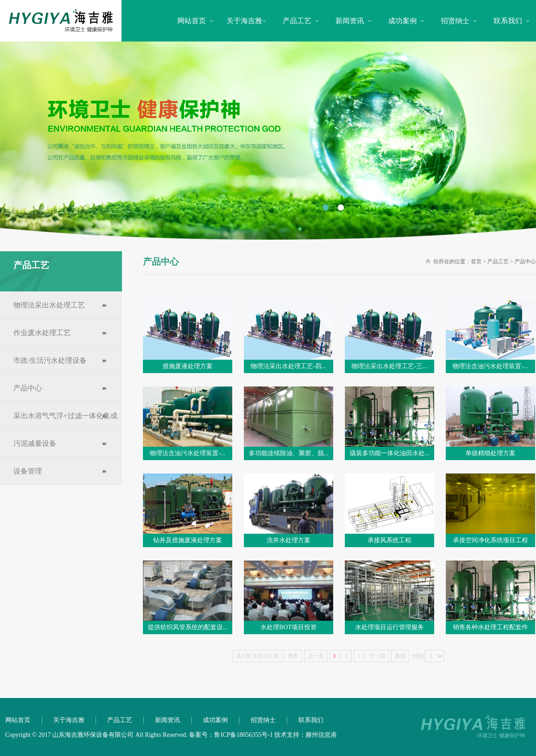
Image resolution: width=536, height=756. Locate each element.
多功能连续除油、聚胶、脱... (289, 453)
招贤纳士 (455, 21)
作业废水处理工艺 (42, 333)
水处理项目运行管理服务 (389, 627)
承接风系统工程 (389, 540)
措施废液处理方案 (188, 366)
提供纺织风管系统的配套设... (188, 627)
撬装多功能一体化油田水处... (390, 453)
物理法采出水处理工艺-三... (389, 366)
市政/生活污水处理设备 (50, 360)
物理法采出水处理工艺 (49, 305)
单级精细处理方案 (490, 453)
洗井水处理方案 (289, 540)
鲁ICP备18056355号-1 (243, 735)
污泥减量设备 (35, 443)
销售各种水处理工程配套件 (490, 627)
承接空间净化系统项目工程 (490, 540)
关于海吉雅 (244, 21)
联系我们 (508, 21)
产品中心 (28, 388)
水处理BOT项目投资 (289, 627)
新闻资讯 (350, 21)
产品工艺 (297, 21)
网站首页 (192, 21)
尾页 (400, 656)
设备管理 (28, 471)
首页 (476, 262)
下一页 (377, 656)
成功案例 (402, 21)
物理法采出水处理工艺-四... (288, 366)
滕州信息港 (321, 735)
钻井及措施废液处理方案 (188, 540)
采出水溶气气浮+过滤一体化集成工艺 (59, 429)
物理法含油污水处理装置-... (490, 366)
